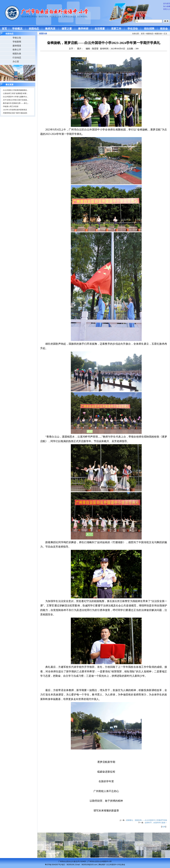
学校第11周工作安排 (11, 106)
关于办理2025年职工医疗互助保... (16, 100)
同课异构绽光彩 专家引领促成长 (15, 113)
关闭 (164, 827)
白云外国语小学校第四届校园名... (16, 90)
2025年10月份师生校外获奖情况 (15, 110)
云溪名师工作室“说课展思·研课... (15, 93)
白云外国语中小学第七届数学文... (16, 97)
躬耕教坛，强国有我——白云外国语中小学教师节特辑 (147, 820)
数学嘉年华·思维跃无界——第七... (16, 103)
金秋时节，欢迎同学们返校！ (156, 823)
